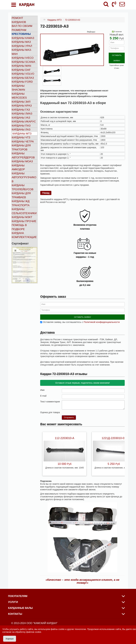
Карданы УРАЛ (22, 46)
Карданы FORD (22, 82)
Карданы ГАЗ (21, 110)
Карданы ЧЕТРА (23, 142)
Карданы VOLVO (23, 74)
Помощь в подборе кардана (19, 229)
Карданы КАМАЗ (23, 38)
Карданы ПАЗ (21, 126)
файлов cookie (34, 632)
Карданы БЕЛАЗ (23, 78)
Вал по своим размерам (22, 28)
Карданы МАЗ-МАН (22, 52)
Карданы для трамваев (21, 195)
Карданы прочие (24, 221)
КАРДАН (27, 5)
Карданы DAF (21, 70)
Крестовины (21, 34)
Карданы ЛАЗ (21, 130)
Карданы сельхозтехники (24, 211)
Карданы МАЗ (21, 42)
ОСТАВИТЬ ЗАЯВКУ (117, 55)
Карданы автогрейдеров (23, 155)
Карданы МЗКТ (22, 217)
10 (76, 411)
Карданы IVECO (23, 58)
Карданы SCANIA (24, 62)
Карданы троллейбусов (23, 187)
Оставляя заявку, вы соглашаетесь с (81, 321)
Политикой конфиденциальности (102, 321)
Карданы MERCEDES (19, 96)
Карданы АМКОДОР (18, 168)
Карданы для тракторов (21, 148)
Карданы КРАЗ (22, 106)
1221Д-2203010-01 (114, 437)
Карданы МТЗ (22, 134)
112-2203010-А (64, 437)
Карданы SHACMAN (18, 88)
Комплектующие (24, 237)
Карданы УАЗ (21, 118)
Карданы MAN (21, 66)
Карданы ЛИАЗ (22, 114)
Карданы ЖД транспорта (21, 203)
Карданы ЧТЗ (21, 138)
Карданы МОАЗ (22, 161)
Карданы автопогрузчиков (24, 177)
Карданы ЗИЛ (21, 102)
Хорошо (10, 639)
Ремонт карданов (19, 20)
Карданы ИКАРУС (24, 122)
